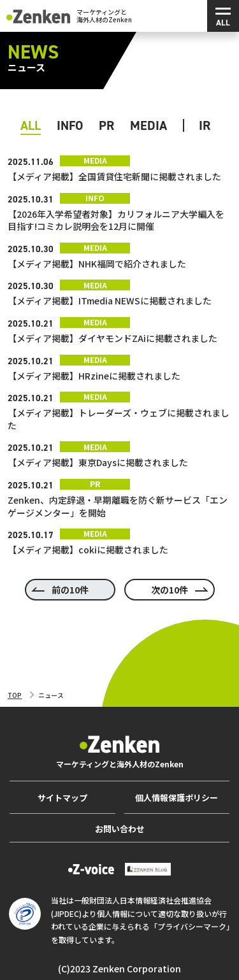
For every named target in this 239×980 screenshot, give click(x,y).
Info (70, 125)
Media (148, 125)
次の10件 (170, 590)
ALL (31, 125)
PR (106, 125)
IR (205, 125)
